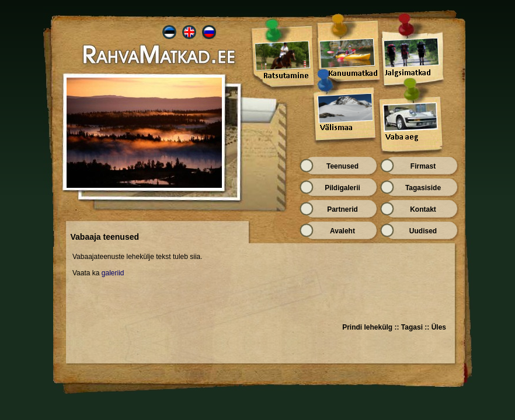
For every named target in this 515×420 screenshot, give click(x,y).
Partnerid (342, 209)
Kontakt (423, 209)
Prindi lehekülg (367, 327)
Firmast (423, 166)
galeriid (112, 273)
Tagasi (412, 327)
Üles (439, 327)
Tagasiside (423, 188)
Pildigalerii (342, 188)
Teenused (342, 166)
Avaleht (342, 231)
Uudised (423, 231)
